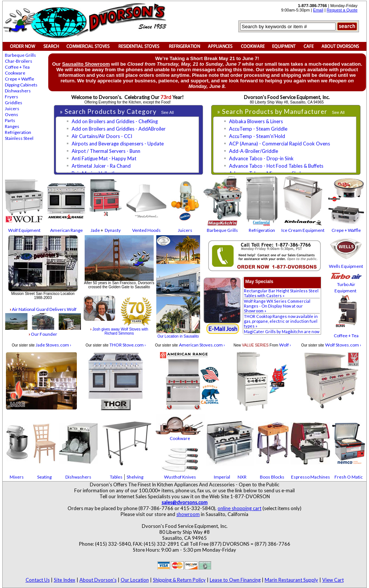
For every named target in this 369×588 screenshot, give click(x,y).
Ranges (12, 126)
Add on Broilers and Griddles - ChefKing (115, 121)
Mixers (17, 477)
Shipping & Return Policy (179, 580)
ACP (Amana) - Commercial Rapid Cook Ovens (280, 144)
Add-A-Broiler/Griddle (254, 151)
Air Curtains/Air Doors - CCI (102, 136)
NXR (242, 477)
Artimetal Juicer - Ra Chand (101, 166)
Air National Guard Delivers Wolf (43, 309)
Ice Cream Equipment (303, 230)
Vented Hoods (146, 230)
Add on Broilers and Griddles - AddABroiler (119, 129)
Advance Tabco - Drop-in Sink (261, 158)
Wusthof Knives (180, 477)
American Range (66, 230)
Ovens (12, 114)
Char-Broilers (19, 61)
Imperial (222, 477)
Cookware (15, 73)
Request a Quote (342, 10)
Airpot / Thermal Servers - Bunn (106, 151)
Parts (10, 120)
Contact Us (38, 580)
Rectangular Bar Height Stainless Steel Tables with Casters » (281, 293)
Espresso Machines (311, 477)
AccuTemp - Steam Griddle (258, 129)
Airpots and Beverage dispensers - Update (118, 144)
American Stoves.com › (202, 345)
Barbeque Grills (20, 55)
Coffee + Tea (17, 67)
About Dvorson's (98, 580)
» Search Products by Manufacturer (273, 111)
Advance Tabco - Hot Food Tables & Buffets (276, 166)
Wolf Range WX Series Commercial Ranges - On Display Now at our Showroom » (277, 306)
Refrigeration (18, 132)
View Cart (333, 580)
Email (318, 10)
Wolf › (285, 345)
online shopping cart (239, 508)
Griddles (14, 103)
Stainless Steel (19, 138)
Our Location (135, 580)
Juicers (12, 109)
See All (167, 112)
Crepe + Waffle (19, 79)
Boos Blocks (272, 477)
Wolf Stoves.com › (343, 345)
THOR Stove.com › (128, 345)
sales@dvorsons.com (184, 502)
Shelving (135, 477)
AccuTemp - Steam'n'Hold (257, 136)
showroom (188, 514)
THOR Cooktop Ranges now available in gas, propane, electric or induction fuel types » (281, 321)
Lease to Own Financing (235, 580)
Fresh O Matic (349, 477)
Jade (95, 230)
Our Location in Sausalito (178, 336)
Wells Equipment (346, 266)
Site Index (65, 580)
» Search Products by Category (109, 111)
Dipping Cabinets (21, 85)
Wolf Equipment (24, 230)
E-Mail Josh (223, 329)
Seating (44, 477)
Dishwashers (18, 91)
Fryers (12, 97)
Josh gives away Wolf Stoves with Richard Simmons (119, 331)
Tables (116, 477)
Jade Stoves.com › (53, 345)
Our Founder (43, 334)
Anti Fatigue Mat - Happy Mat (104, 158)
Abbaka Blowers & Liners (256, 121)
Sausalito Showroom (86, 64)
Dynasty (113, 230)
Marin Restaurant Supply (291, 580)
